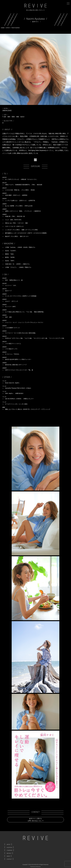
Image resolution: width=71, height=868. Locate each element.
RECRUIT (9, 853)
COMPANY (9, 850)
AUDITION (9, 847)
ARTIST (9, 844)
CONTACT (9, 859)
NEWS (8, 856)
